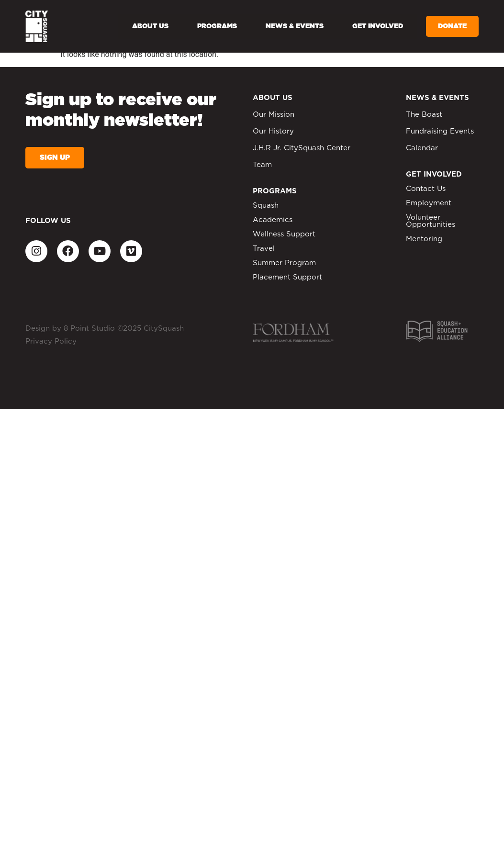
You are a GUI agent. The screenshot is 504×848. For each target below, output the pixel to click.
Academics (273, 220)
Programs (217, 26)
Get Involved (378, 26)
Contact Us (426, 189)
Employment (429, 203)
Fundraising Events (440, 131)
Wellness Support (284, 234)
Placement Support (287, 277)
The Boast (424, 115)
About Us (150, 26)
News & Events (295, 26)
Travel (264, 249)
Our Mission (274, 115)
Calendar (422, 148)
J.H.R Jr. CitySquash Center (302, 148)
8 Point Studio (89, 329)
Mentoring (424, 239)
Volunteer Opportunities (431, 221)
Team (262, 165)
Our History (273, 131)
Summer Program (284, 263)
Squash (266, 206)
